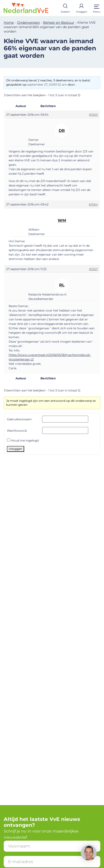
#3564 (93, 204)
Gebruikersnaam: (20, 419)
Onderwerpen (28, 22)
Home (9, 22)
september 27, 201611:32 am (47, 84)
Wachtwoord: (17, 431)
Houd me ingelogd (25, 440)
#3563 (93, 115)
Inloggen (16, 449)
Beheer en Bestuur (59, 22)
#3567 (93, 269)
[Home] (26, 8)
